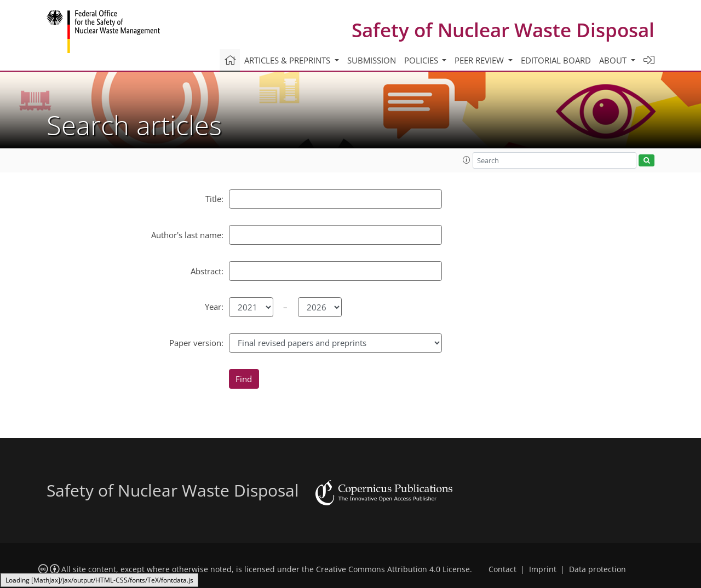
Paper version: (196, 343)
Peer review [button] (480, 60)
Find (244, 379)
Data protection (597, 569)
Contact (502, 569)
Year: (214, 307)
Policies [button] (422, 60)
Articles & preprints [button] (288, 60)
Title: (214, 199)
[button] (467, 160)
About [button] (614, 60)
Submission (372, 60)
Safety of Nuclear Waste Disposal (503, 30)
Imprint (543, 569)
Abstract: (207, 271)
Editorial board (556, 60)
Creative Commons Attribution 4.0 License (393, 569)
